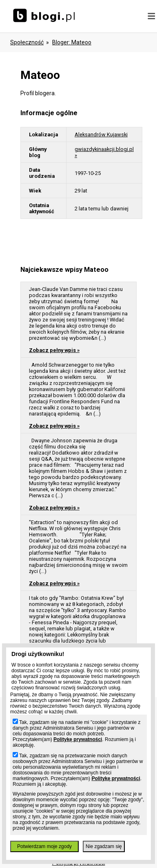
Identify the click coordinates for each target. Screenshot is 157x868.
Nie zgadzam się (104, 846)
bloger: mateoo (72, 42)
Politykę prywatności (78, 739)
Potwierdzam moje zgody (44, 846)
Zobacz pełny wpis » (54, 350)
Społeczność (27, 42)
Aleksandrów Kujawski (101, 134)
